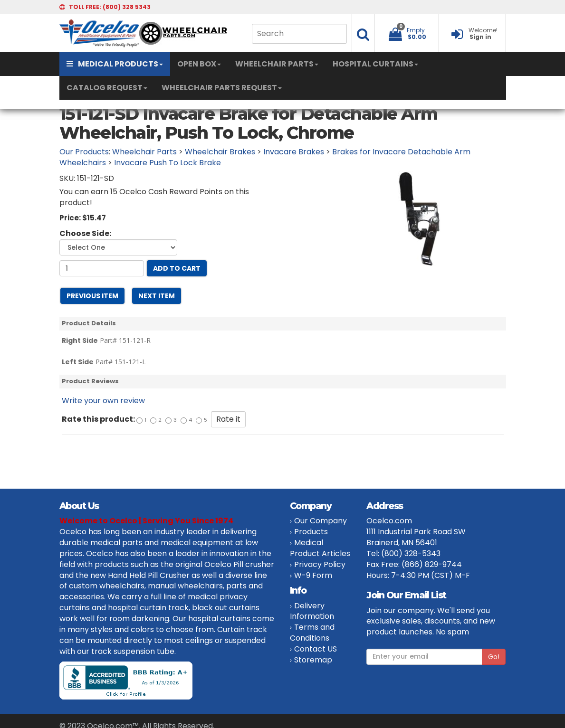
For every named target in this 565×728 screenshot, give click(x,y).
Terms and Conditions (312, 633)
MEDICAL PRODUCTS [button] (115, 64)
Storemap (313, 660)
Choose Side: (85, 234)
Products (311, 532)
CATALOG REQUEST (107, 88)
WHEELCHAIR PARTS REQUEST (222, 88)
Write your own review (103, 401)
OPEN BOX (199, 64)
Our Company (321, 521)
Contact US (316, 649)
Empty (416, 30)
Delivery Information (312, 611)
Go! (494, 657)
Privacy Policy (320, 564)
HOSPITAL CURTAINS (375, 64)
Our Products (84, 152)
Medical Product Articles (320, 548)
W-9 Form (313, 575)
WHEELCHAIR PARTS (277, 64)
